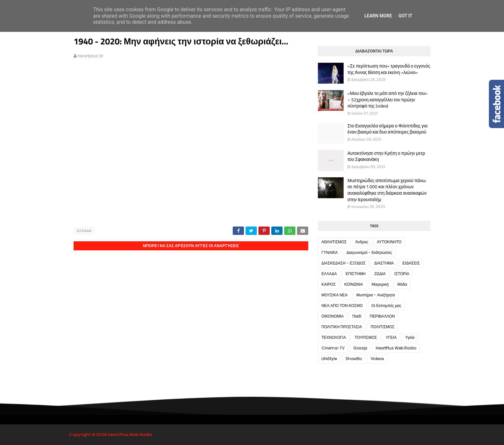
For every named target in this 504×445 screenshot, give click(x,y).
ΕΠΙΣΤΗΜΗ (355, 274)
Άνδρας (362, 242)
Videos (377, 359)
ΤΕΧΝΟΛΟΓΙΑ (334, 337)
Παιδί (357, 316)
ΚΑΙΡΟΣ (328, 284)
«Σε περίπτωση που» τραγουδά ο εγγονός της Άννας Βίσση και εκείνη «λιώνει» (389, 69)
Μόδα (402, 284)
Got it (405, 16)
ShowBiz (354, 359)
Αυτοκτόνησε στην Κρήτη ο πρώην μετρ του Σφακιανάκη (386, 156)
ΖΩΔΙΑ (380, 274)
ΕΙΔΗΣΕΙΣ (411, 263)
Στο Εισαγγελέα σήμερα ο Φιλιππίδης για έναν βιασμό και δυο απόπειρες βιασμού (387, 129)
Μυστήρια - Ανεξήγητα (375, 295)
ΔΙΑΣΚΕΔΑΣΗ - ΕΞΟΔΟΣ (343, 263)
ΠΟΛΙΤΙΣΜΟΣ (382, 327)
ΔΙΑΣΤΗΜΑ (384, 263)
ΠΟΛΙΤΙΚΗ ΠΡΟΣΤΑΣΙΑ (342, 327)
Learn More (378, 16)
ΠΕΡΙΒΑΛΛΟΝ (382, 316)
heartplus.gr (90, 56)
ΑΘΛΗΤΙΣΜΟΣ (334, 242)
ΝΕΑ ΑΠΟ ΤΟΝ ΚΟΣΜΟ (342, 306)
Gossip (360, 348)
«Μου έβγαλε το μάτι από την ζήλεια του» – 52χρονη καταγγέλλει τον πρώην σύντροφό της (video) (387, 100)
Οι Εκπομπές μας (387, 306)
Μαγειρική (380, 284)
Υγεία (410, 337)
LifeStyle (329, 359)
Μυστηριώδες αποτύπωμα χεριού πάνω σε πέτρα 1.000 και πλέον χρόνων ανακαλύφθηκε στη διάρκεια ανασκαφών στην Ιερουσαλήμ (387, 190)
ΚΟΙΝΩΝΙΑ (354, 284)
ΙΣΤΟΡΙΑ (402, 274)
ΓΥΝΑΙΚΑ (330, 252)
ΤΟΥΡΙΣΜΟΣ (366, 337)
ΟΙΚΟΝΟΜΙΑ (333, 316)
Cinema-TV (333, 348)
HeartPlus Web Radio (396, 348)
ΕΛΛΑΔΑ (84, 231)
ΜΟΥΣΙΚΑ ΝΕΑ (334, 295)
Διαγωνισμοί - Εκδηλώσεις (369, 252)
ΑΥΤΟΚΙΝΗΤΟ (389, 242)
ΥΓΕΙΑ (391, 337)
